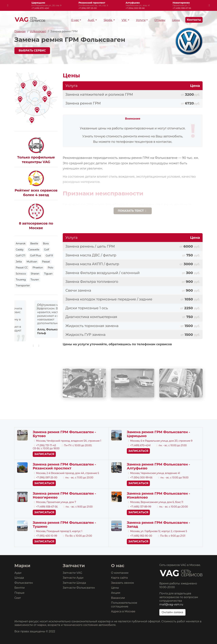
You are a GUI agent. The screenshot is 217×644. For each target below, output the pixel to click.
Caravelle (34, 250)
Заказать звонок (122, 583)
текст (133, 211)
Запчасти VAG (72, 573)
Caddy (20, 250)
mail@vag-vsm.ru (171, 604)
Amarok (21, 244)
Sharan (35, 274)
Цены (176, 20)
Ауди (18, 573)
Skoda (108, 20)
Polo (51, 268)
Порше (19, 593)
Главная (20, 31)
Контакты (194, 20)
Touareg (21, 280)
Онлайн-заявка (172, 612)
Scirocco (21, 274)
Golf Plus (36, 256)
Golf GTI (21, 256)
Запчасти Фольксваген (79, 588)
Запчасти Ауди (73, 578)
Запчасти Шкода (74, 583)
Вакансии (118, 598)
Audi (91, 20)
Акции (116, 593)
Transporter (23, 286)
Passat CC (22, 268)
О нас (75, 20)
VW (124, 20)
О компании (120, 573)
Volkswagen (38, 31)
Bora (46, 244)
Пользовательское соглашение (124, 605)
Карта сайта (119, 578)
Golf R (49, 256)
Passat (46, 262)
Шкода (19, 578)
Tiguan (48, 274)
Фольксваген (24, 583)
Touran (35, 280)
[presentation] (8, 5)
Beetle (34, 244)
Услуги (141, 20)
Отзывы (160, 20)
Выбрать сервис (32, 51)
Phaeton (38, 268)
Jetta (19, 262)
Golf (47, 250)
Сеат (18, 598)
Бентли (19, 588)
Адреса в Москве (123, 611)
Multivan (32, 262)
